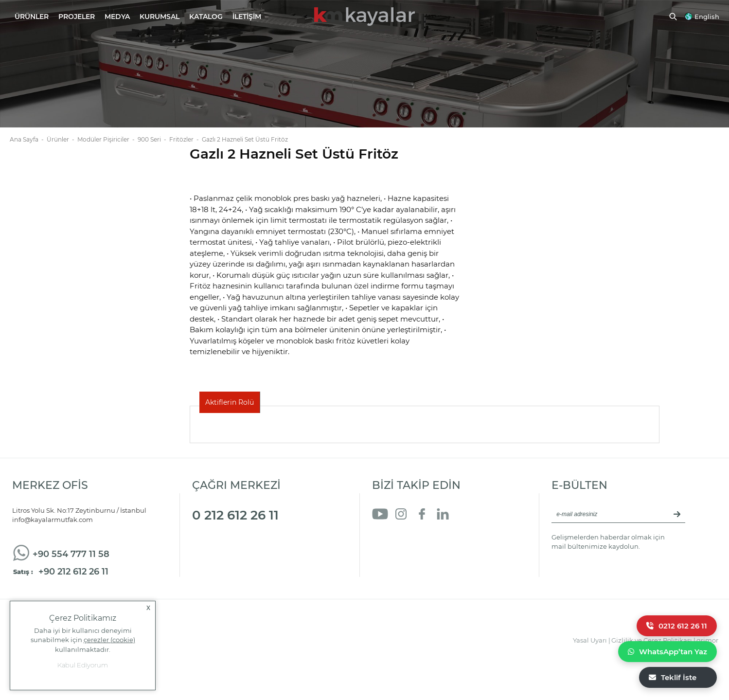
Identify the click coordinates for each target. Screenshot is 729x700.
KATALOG (206, 17)
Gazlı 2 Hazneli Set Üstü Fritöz (245, 139)
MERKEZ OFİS (50, 485)
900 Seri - (153, 139)
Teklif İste (673, 677)
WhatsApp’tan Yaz (667, 652)
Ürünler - (62, 139)
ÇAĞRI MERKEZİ (236, 485)
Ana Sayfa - (28, 139)
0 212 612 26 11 (235, 515)
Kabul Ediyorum (83, 665)
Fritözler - (186, 139)
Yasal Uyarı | (592, 640)
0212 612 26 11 (677, 626)
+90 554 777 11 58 (71, 554)
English (707, 17)
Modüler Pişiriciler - (107, 139)
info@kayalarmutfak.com (53, 520)
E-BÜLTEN (579, 485)
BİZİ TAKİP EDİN (416, 485)
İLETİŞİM (247, 17)
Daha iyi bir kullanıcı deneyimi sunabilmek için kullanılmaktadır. (83, 640)
